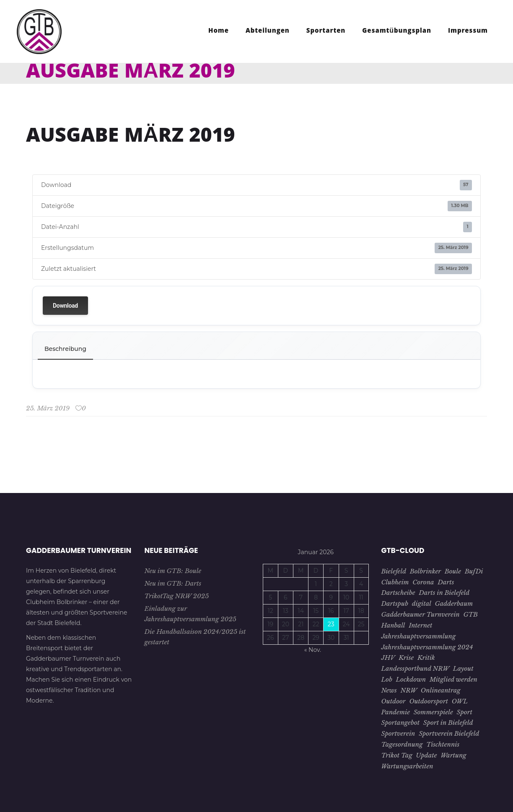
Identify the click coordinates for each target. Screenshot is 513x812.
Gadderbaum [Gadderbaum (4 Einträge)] (454, 603)
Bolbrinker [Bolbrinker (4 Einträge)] (425, 571)
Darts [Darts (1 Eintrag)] (446, 582)
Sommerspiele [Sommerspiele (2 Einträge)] (433, 712)
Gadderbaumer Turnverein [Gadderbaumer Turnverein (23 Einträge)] (421, 614)
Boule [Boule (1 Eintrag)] (453, 571)
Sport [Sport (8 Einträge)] (465, 712)
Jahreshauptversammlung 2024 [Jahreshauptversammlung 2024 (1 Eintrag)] (427, 647)
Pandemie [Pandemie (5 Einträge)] (396, 712)
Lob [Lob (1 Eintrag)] (387, 679)
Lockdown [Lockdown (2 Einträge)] (411, 679)
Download (65, 306)
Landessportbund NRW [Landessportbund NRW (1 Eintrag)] (416, 668)
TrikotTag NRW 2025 (177, 596)
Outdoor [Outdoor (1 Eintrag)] (394, 701)
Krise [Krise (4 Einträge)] (406, 658)
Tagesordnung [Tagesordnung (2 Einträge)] (402, 744)
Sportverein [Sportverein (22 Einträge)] (398, 733)
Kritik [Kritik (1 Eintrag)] (426, 658)
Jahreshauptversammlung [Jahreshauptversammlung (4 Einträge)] (419, 636)
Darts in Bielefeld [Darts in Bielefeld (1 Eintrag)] (444, 593)
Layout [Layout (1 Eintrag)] (463, 668)
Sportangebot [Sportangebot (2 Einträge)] (401, 722)
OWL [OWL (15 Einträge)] (460, 701)
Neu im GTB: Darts (173, 583)
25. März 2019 (48, 408)
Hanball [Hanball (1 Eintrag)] (393, 625)
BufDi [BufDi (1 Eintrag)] (474, 571)
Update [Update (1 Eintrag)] (426, 755)
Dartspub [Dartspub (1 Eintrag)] (395, 603)
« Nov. (313, 650)
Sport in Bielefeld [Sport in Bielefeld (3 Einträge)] (448, 722)
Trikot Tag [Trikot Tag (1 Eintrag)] (397, 755)
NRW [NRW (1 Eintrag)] (409, 690)
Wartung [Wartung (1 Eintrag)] (453, 755)
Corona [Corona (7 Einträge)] (423, 582)
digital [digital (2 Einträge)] (422, 603)
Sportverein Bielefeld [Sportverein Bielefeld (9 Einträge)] (449, 733)
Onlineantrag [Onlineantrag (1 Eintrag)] (441, 690)
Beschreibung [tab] (65, 349)
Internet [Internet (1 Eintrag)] (420, 625)
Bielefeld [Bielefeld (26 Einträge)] (394, 571)
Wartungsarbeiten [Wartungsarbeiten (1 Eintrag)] (407, 766)
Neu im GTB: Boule (173, 571)
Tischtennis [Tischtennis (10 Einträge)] (443, 744)
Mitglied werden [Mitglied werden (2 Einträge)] (453, 679)
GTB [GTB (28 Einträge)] (470, 614)
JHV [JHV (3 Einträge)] (388, 658)
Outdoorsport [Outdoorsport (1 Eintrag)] (429, 701)
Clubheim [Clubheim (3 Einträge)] (395, 582)
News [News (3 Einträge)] (389, 690)
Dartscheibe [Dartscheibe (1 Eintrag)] (398, 593)
